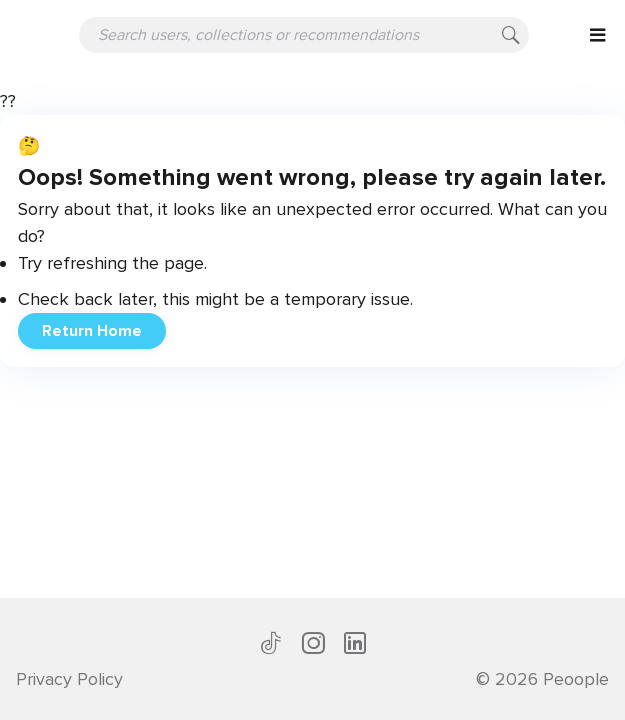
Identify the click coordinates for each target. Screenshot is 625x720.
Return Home (92, 331)
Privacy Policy (69, 679)
